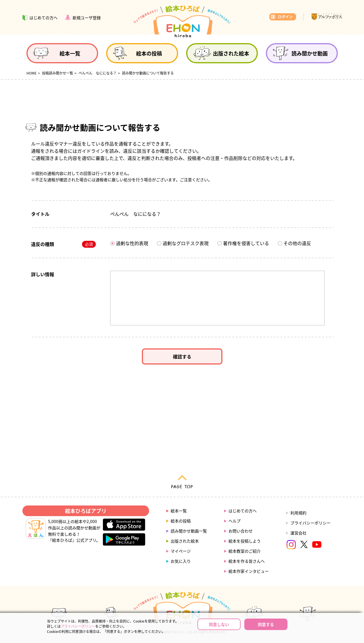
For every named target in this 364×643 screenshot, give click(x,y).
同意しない (219, 624)
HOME (32, 73)
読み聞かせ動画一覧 (189, 531)
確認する (182, 356)
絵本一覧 (179, 511)
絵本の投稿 (181, 521)
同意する (266, 624)
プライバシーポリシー (310, 523)
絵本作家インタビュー (249, 571)
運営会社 (298, 533)
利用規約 (298, 513)
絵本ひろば (182, 21)
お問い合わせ (241, 531)
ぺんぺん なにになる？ (98, 73)
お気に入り (181, 561)
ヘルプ (235, 521)
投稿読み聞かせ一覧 (58, 73)
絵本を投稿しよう (245, 541)
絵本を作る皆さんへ (247, 561)
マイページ (181, 551)
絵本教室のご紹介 (245, 551)
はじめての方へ (243, 511)
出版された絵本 (185, 541)
